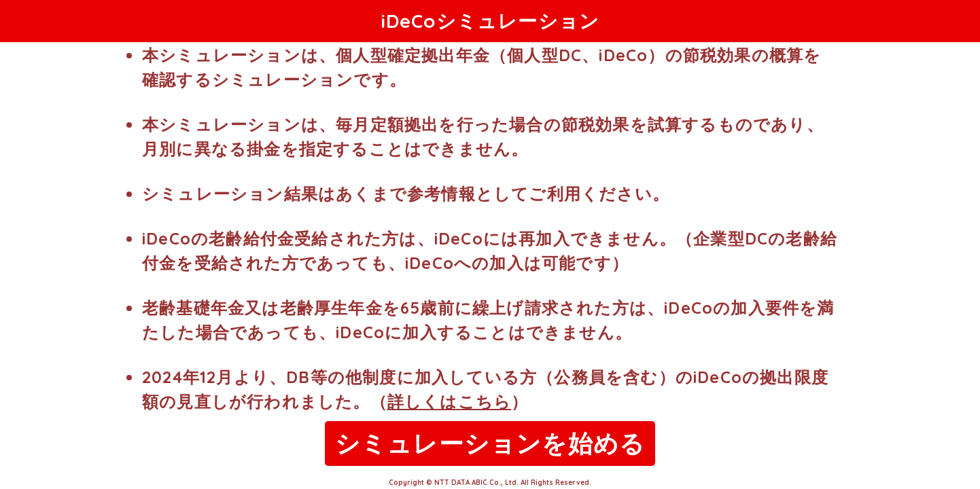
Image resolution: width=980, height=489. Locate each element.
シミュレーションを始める (490, 443)
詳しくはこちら (449, 401)
